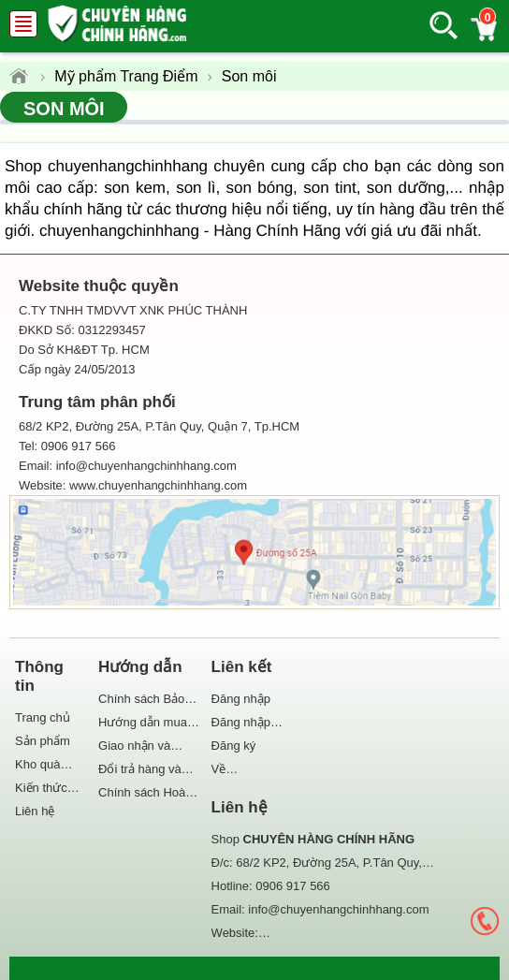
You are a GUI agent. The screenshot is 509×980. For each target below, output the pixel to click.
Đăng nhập (241, 699)
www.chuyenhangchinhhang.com (158, 485)
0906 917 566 (293, 886)
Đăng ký (234, 746)
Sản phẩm (43, 741)
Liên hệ (35, 811)
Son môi (64, 109)
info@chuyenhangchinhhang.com (338, 909)
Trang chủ (43, 717)
